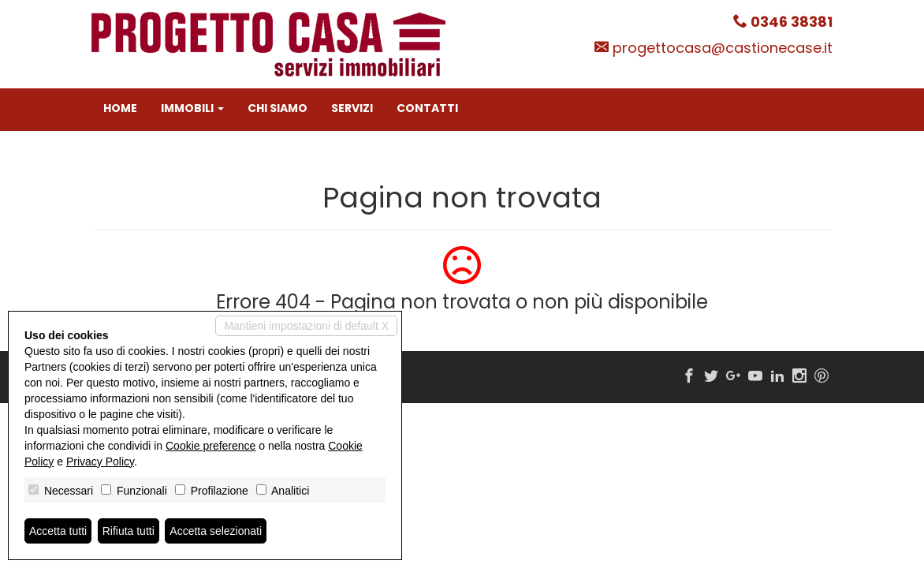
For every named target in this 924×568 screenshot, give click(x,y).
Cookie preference (211, 446)
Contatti (427, 108)
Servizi (352, 108)
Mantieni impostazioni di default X (306, 326)
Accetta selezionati (216, 531)
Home (120, 108)
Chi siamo (278, 108)
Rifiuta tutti (129, 531)
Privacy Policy (100, 461)
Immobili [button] (192, 108)
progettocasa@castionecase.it (723, 48)
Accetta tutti (58, 531)
